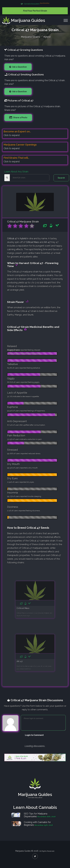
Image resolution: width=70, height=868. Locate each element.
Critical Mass (32, 242)
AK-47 (47, 242)
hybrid (23, 238)
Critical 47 (12, 238)
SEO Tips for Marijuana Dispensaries (36, 815)
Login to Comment (34, 735)
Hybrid (47, 36)
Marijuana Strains (31, 36)
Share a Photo (20, 118)
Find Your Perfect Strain (35, 11)
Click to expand (12, 135)
